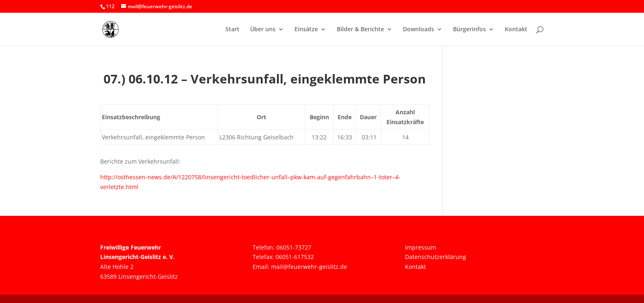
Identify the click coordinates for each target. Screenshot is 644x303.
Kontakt (516, 30)
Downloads (419, 30)
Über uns (263, 30)
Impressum (421, 247)
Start (232, 30)
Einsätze (306, 30)
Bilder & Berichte (360, 30)
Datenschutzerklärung (436, 257)
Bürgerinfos (469, 30)
